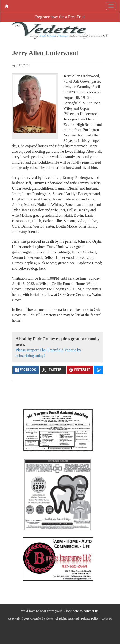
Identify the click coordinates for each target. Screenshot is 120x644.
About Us (106, 619)
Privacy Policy (90, 619)
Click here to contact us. (81, 611)
